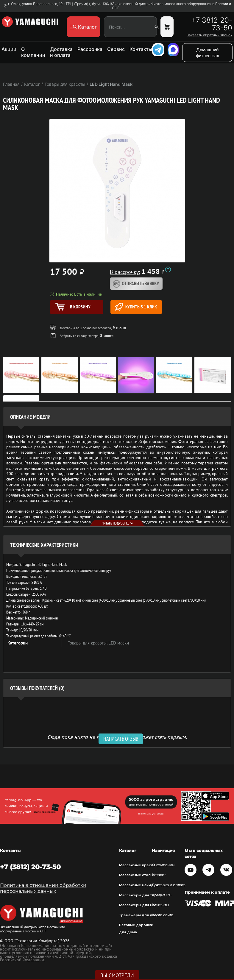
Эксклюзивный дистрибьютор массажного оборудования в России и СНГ (171, 6)
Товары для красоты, (88, 643)
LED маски (119, 643)
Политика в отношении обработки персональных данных (43, 888)
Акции (9, 49)
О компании (33, 52)
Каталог (159, 875)
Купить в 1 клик (136, 307)
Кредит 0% (162, 895)
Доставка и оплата (61, 52)
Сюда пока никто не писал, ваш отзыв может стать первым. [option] (117, 737)
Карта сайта (163, 915)
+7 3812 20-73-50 (212, 24)
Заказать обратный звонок (209, 35)
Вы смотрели (117, 975)
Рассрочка (90, 49)
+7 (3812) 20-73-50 (30, 867)
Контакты (141, 49)
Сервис (116, 49)
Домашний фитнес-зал (208, 53)
